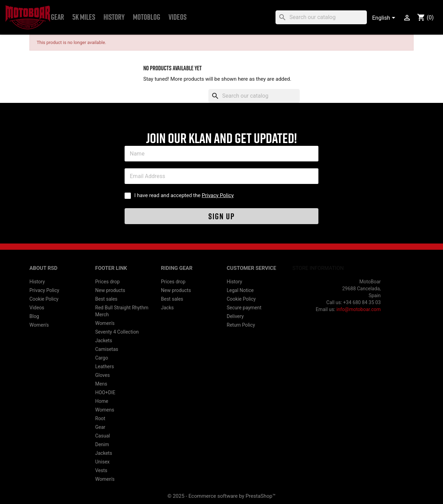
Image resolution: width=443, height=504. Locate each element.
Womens (105, 410)
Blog (34, 316)
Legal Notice (240, 290)
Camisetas (107, 349)
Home (102, 401)
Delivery (235, 316)
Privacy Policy (218, 195)
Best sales (106, 299)
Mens (101, 384)
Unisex (102, 462)
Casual (103, 436)
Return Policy (241, 325)
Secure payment (244, 308)
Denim (102, 444)
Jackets (104, 341)
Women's (39, 325)
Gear (57, 17)
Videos (178, 17)
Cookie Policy (44, 299)
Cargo (102, 358)
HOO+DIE (105, 392)
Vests (101, 470)
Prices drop (107, 282)
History (114, 17)
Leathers (105, 366)
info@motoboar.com (359, 309)
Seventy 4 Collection (117, 332)
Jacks (167, 308)
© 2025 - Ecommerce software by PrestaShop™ (222, 496)
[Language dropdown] (385, 18)
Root (100, 418)
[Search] (321, 17)
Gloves (102, 375)
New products (110, 290)
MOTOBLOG (147, 17)
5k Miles (84, 17)
